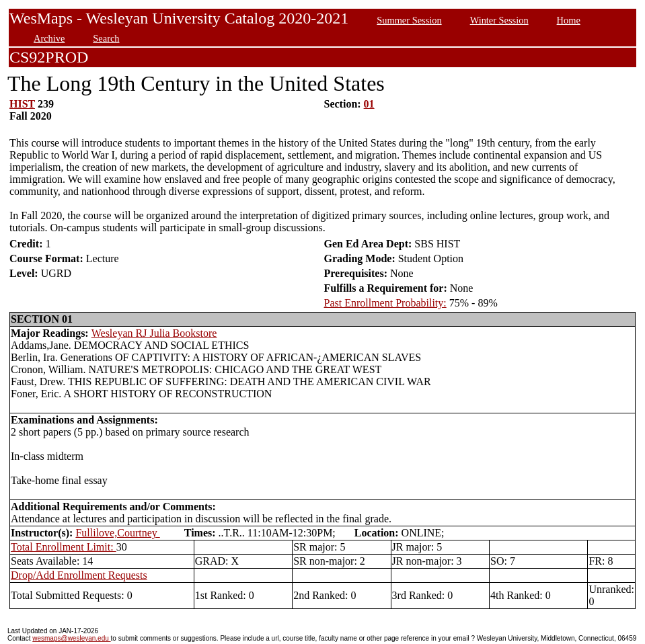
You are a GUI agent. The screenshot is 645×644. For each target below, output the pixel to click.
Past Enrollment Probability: (385, 303)
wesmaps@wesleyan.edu (71, 638)
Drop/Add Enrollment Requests (79, 575)
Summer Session (409, 20)
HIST (22, 104)
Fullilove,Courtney (117, 533)
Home (569, 20)
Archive (49, 38)
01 (369, 104)
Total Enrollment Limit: (64, 547)
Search (106, 38)
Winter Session (499, 20)
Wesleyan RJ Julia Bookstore (154, 333)
